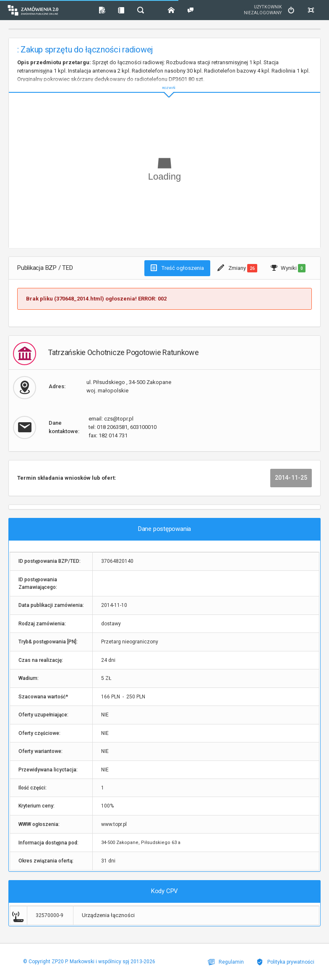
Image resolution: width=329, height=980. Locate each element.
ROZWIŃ (164, 81)
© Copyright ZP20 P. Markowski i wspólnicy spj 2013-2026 (89, 962)
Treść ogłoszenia (177, 268)
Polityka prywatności (285, 962)
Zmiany (237, 268)
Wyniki (288, 268)
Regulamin (226, 962)
